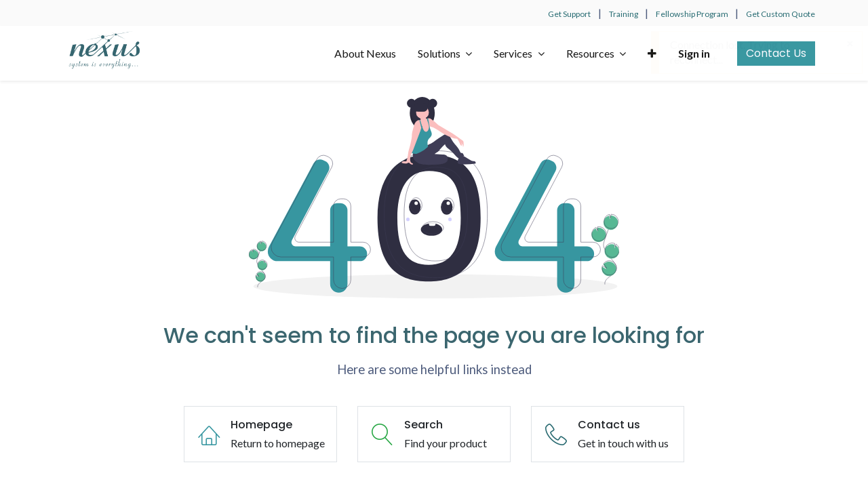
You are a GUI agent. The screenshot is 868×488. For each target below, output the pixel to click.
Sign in (694, 53)
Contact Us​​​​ (776, 53)
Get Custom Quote (781, 14)
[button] (652, 54)
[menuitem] (365, 54)
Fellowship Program (693, 14)
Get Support (569, 14)
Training (624, 14)
